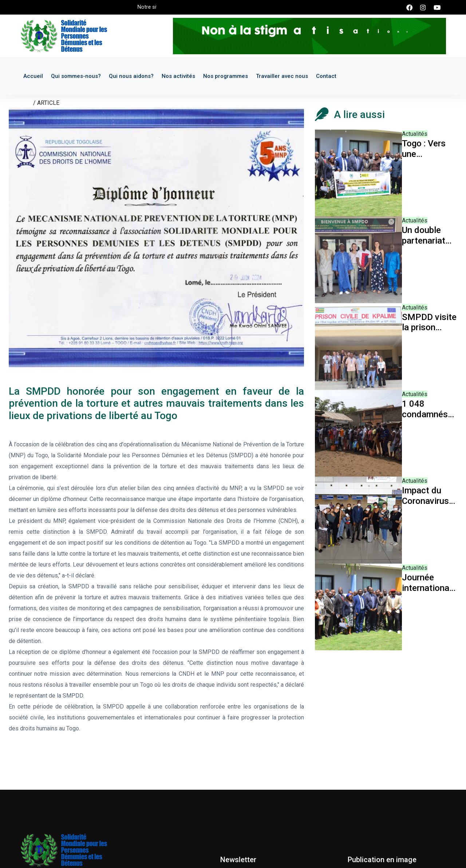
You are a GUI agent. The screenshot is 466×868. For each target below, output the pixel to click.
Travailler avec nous (282, 76)
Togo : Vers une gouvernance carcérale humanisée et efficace (428, 149)
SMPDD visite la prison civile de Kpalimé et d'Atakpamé (429, 323)
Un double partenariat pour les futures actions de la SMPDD (427, 236)
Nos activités (178, 76)
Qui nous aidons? (131, 76)
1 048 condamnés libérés (425, 409)
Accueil (33, 76)
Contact (326, 76)
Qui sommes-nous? (76, 76)
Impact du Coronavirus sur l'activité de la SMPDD (428, 496)
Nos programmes (226, 76)
